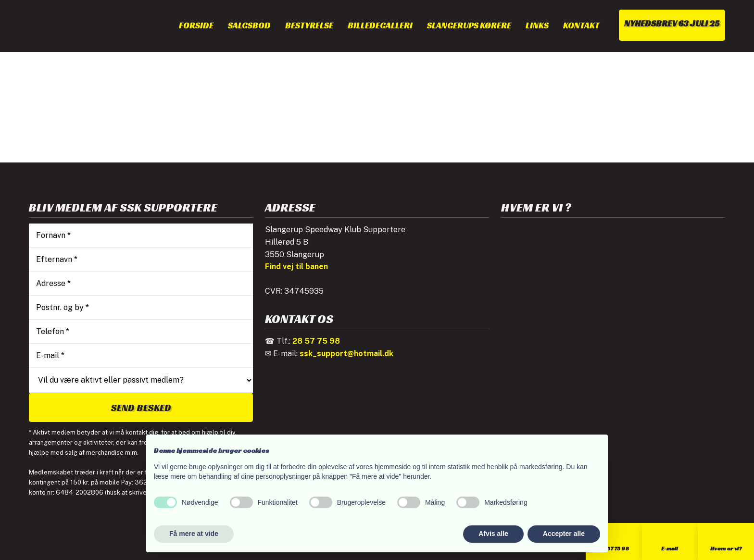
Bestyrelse (309, 25)
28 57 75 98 (316, 341)
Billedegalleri (380, 25)
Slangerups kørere (469, 25)
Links (537, 25)
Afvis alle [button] (493, 534)
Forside (196, 25)
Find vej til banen (296, 267)
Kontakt (581, 25)
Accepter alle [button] (564, 534)
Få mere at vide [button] (194, 534)
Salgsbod (249, 25)
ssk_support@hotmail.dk (346, 354)
